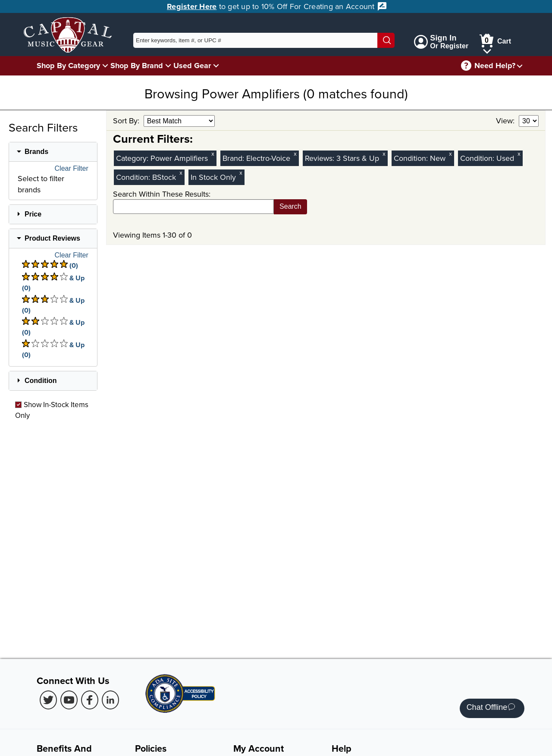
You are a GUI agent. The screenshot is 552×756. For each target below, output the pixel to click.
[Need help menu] (520, 66)
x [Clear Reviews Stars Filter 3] (384, 154)
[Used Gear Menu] (216, 65)
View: (506, 121)
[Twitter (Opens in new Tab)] (48, 700)
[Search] (386, 40)
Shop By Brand (137, 66)
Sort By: (127, 121)
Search (290, 206)
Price (33, 214)
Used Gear (192, 66)
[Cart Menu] (487, 50)
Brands (36, 152)
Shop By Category (68, 66)
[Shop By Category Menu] (105, 65)
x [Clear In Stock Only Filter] (241, 173)
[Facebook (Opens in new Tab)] (90, 700)
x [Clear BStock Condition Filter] (181, 173)
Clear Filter (72, 169)
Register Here (192, 6)
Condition (41, 381)
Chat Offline (491, 708)
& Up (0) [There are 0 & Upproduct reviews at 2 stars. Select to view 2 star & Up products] (53, 327)
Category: (133, 158)
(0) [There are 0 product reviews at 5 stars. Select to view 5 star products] (50, 265)
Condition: (412, 158)
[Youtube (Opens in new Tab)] (69, 700)
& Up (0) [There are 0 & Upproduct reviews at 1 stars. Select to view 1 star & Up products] (53, 350)
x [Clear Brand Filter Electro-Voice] (295, 154)
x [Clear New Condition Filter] (450, 154)
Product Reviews (52, 238)
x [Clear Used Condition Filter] (519, 154)
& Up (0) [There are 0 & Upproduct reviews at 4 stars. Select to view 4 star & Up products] (53, 283)
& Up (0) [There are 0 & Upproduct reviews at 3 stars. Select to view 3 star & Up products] (53, 305)
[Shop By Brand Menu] (168, 65)
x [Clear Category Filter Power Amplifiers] (213, 154)
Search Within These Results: (162, 194)
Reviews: (321, 158)
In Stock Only (213, 177)
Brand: (234, 158)
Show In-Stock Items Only (52, 410)
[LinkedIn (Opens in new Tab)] (110, 700)
